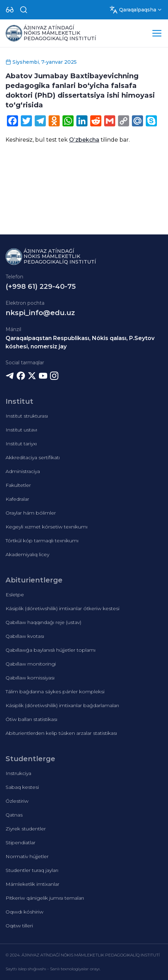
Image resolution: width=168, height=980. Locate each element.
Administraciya (23, 471)
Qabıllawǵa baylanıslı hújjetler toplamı (51, 650)
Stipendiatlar (20, 843)
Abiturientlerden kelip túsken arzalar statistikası (61, 733)
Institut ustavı (21, 430)
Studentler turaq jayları (32, 870)
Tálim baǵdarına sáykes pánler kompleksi (55, 692)
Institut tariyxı (21, 444)
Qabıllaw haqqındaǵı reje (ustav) (43, 622)
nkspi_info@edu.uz (40, 313)
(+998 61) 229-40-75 (41, 286)
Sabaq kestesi (22, 787)
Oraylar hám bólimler (31, 513)
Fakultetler (18, 485)
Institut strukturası (27, 416)
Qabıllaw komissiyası (30, 678)
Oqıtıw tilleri (19, 926)
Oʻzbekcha (84, 140)
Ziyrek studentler (26, 829)
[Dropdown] (10, 10)
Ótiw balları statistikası (31, 719)
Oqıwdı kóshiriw (24, 912)
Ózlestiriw (17, 801)
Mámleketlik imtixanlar (32, 884)
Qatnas (14, 815)
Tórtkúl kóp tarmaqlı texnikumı (42, 541)
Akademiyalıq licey (27, 554)
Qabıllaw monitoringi (31, 664)
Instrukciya (18, 773)
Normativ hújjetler (27, 856)
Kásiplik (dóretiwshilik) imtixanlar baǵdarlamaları (62, 705)
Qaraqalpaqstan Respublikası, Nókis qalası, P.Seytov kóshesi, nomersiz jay (80, 342)
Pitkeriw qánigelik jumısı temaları (45, 898)
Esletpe (15, 595)
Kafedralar (17, 499)
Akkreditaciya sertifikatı (33, 457)
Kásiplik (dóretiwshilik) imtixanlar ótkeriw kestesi (62, 608)
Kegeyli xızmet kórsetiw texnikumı (47, 527)
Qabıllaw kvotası (25, 636)
